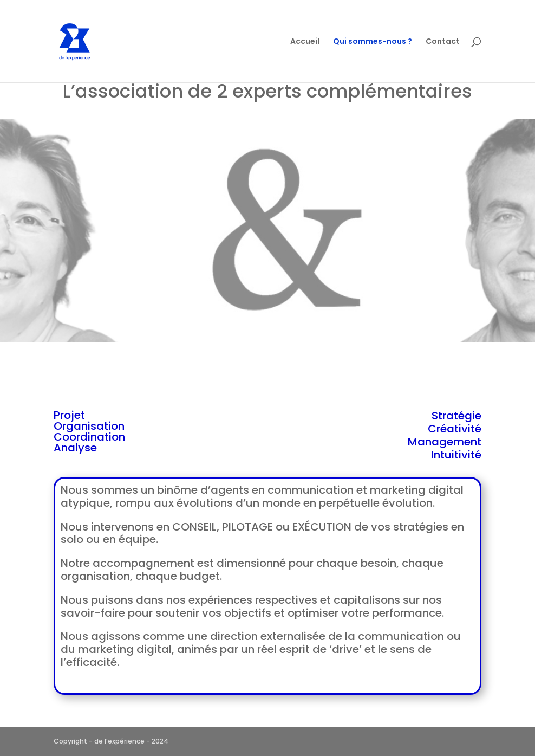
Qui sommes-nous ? (373, 42)
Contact (443, 42)
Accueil (305, 42)
